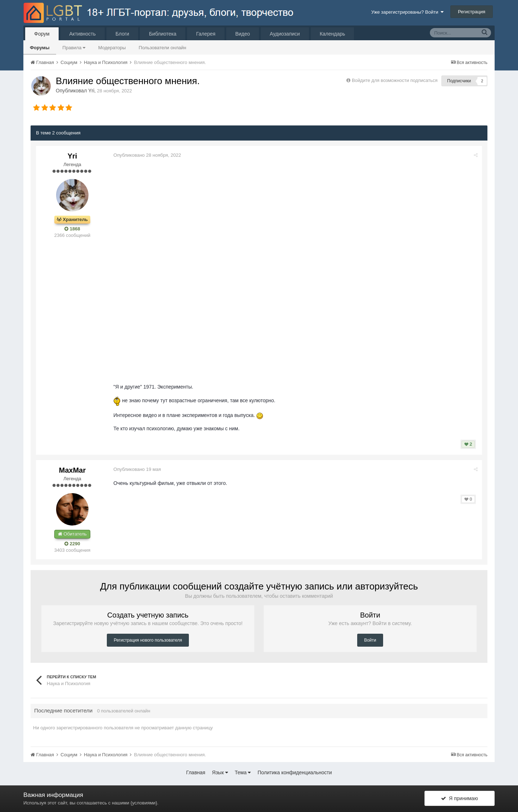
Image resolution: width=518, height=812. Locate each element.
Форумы (40, 48)
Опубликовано (147, 155)
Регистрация (472, 12)
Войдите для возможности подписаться (395, 80)
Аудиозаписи (285, 34)
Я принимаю (459, 799)
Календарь (333, 34)
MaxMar (72, 470)
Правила (74, 48)
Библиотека (163, 34)
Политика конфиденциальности (295, 772)
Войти (370, 640)
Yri (91, 91)
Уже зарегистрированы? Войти (407, 12)
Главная (196, 772)
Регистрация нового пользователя (148, 640)
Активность (83, 34)
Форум (42, 34)
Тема (243, 772)
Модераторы (112, 48)
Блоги (122, 34)
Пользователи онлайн (163, 48)
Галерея (206, 34)
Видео (243, 34)
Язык (220, 772)
